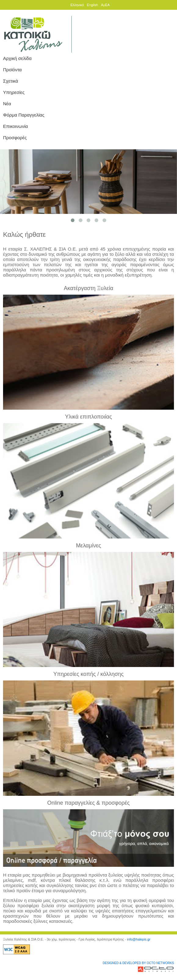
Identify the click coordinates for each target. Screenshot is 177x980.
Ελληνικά (77, 5)
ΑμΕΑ (105, 5)
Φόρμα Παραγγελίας (24, 115)
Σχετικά (11, 81)
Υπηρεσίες (14, 92)
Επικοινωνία (15, 126)
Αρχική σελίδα (17, 58)
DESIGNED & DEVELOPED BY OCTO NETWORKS (138, 963)
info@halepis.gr (139, 939)
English (92, 5)
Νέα (7, 104)
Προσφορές (15, 138)
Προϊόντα (12, 70)
